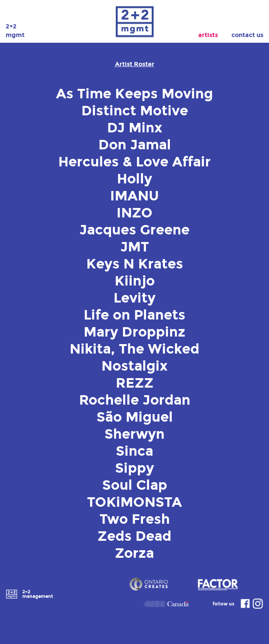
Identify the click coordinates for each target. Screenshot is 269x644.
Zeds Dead (134, 536)
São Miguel (135, 417)
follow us (232, 604)
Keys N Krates (135, 264)
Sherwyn (134, 434)
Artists (208, 35)
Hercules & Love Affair (134, 162)
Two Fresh (135, 519)
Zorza (134, 553)
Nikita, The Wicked (134, 349)
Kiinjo (135, 281)
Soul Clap (135, 485)
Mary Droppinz (134, 332)
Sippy (134, 468)
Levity (134, 298)
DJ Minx (135, 128)
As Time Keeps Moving (134, 94)
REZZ (135, 383)
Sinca (134, 451)
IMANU (134, 196)
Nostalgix (134, 366)
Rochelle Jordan (135, 400)
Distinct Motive (135, 111)
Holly (134, 179)
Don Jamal (135, 145)
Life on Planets (134, 315)
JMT (135, 247)
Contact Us (247, 35)
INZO (134, 213)
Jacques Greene (134, 230)
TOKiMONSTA (134, 502)
